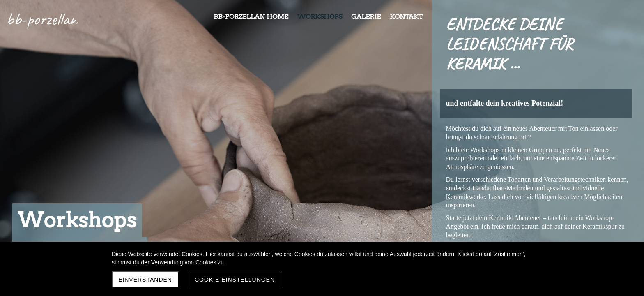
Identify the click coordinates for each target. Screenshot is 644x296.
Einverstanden (145, 280)
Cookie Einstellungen (235, 280)
